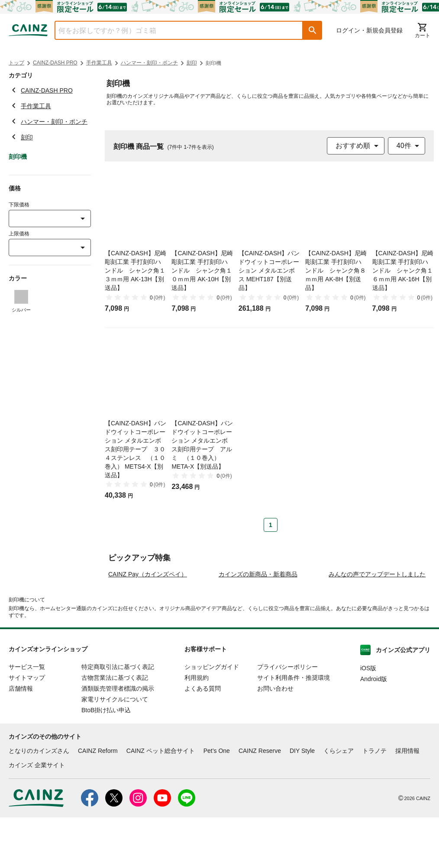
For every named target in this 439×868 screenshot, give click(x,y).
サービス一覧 (27, 718)
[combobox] (172, 30)
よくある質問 (203, 739)
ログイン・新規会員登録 (369, 30)
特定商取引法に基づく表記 (118, 718)
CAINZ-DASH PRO (55, 63)
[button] (313, 30)
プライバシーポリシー (287, 718)
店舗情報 (21, 739)
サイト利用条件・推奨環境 (294, 729)
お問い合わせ (275, 739)
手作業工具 (99, 63)
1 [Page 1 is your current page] (271, 525)
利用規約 (197, 729)
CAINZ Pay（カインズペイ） (148, 625)
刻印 (192, 63)
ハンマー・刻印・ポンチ (149, 63)
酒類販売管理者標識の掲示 (118, 739)
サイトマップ (27, 729)
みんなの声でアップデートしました (377, 625)
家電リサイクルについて (115, 750)
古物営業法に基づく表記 (115, 729)
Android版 (374, 730)
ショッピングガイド (212, 718)
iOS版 (368, 719)
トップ (16, 63)
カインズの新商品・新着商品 (258, 625)
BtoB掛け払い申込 (106, 761)
